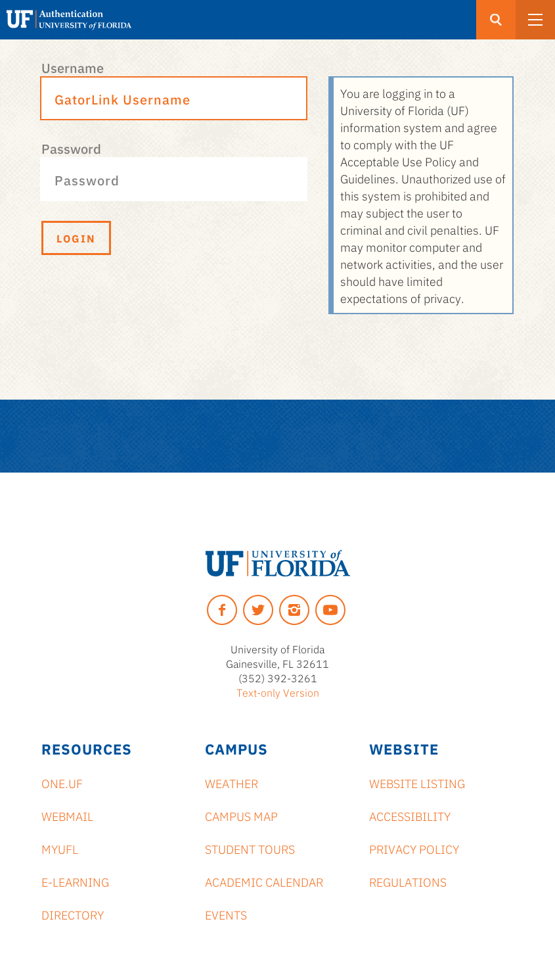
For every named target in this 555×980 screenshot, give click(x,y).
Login (76, 238)
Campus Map (241, 816)
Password (71, 148)
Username (73, 67)
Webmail (67, 816)
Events (226, 914)
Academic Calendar (264, 881)
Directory (73, 914)
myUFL (60, 849)
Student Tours (250, 849)
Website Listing (417, 783)
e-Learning (75, 881)
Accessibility (410, 816)
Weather (232, 783)
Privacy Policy (414, 849)
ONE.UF (62, 783)
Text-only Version (278, 692)
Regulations (408, 881)
